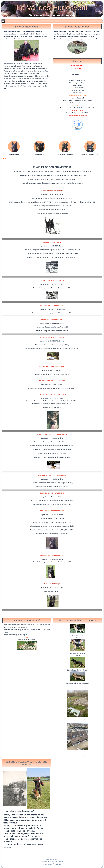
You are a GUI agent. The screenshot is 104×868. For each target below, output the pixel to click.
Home (5, 158)
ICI (27, 637)
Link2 (52, 859)
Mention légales (47, 864)
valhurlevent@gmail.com (77, 95)
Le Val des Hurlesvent (52, 8)
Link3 (57, 859)
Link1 (47, 859)
